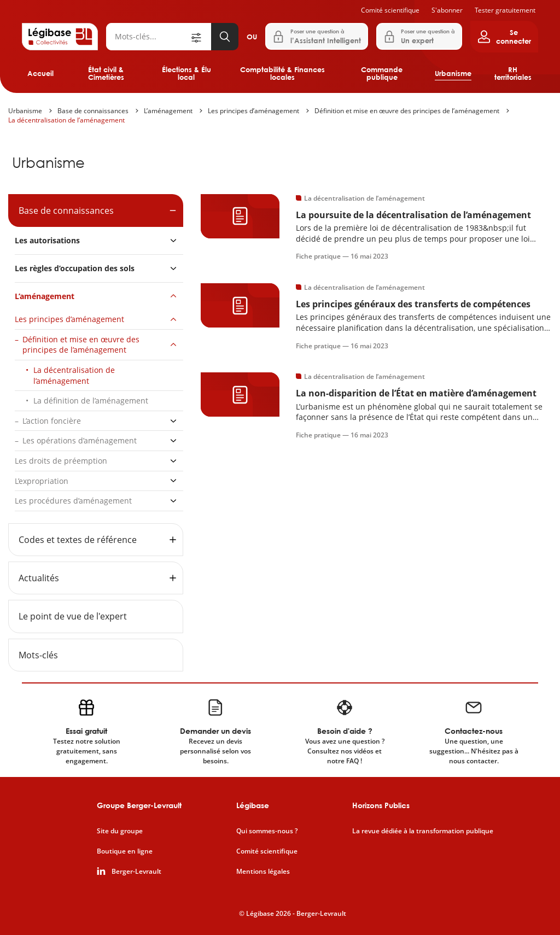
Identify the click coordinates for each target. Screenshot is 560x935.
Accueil (40, 73)
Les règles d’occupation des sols (75, 268)
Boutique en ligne (125, 851)
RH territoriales (513, 73)
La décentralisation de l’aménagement (66, 120)
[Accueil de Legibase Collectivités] (60, 37)
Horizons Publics (381, 805)
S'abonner (447, 10)
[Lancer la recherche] (225, 37)
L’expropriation (42, 481)
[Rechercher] (148, 37)
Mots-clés (38, 655)
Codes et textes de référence (78, 540)
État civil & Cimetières (106, 73)
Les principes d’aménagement (253, 111)
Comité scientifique (390, 10)
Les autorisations (47, 240)
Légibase (253, 805)
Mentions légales (263, 872)
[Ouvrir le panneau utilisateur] (504, 37)
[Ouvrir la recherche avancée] (200, 37)
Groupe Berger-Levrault (139, 805)
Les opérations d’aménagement (80, 440)
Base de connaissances (93, 111)
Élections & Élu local (186, 73)
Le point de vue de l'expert (73, 616)
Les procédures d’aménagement (73, 501)
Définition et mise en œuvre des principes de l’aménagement (407, 111)
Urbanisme (453, 73)
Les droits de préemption (61, 461)
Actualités (39, 578)
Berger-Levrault (136, 872)
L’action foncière (52, 421)
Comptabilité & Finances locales (282, 73)
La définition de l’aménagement (91, 401)
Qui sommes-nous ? (267, 831)
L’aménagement (168, 111)
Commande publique (382, 73)
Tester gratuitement (505, 10)
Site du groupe (120, 831)
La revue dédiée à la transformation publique (423, 831)
